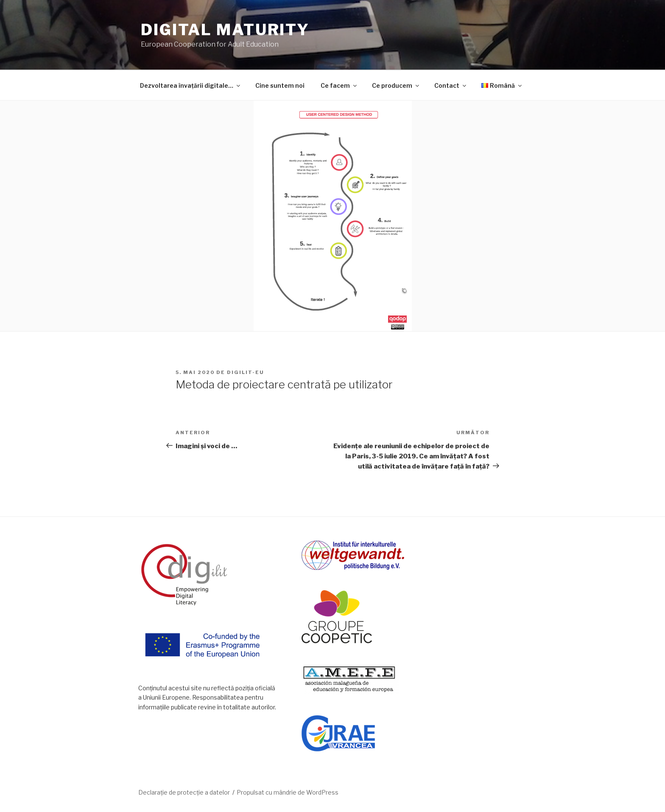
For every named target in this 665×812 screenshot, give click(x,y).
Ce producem (396, 85)
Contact (451, 85)
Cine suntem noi (280, 85)
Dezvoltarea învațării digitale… (191, 85)
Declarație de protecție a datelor (184, 792)
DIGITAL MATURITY (225, 30)
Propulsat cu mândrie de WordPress (288, 792)
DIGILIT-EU (246, 372)
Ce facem (339, 85)
